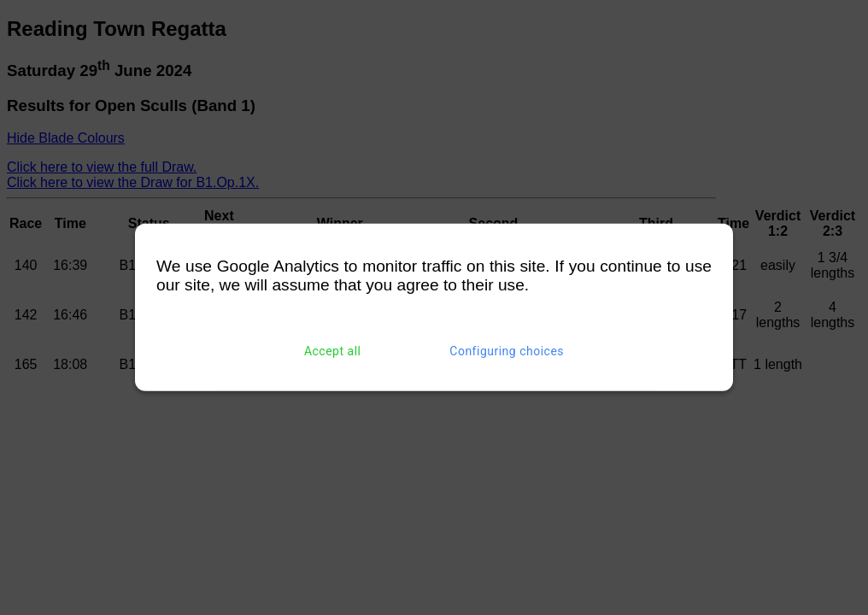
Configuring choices (507, 351)
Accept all (333, 351)
